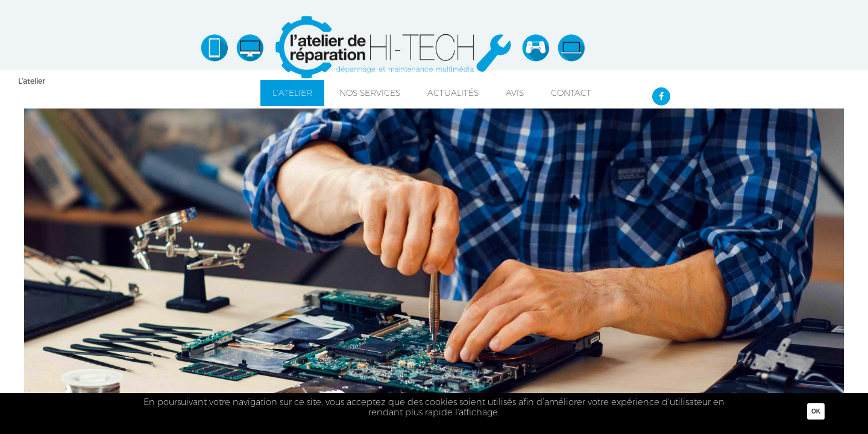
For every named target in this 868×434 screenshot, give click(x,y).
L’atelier (31, 81)
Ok (816, 411)
